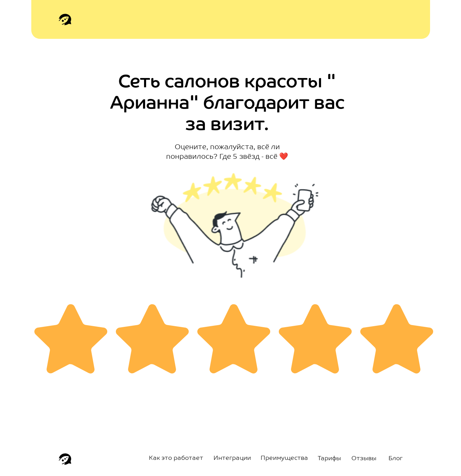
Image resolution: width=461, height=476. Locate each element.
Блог (396, 459)
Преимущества (284, 458)
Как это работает (176, 458)
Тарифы (329, 459)
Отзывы (364, 459)
